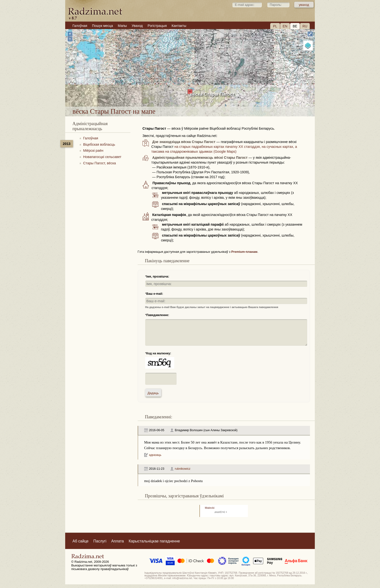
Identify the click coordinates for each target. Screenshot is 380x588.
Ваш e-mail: (155, 294)
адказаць (155, 455)
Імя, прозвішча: (158, 277)
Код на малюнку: (159, 353)
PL (275, 26)
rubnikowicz (183, 469)
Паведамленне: (158, 315)
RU (305, 26)
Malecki (210, 508)
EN (285, 26)
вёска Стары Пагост (212, 94)
